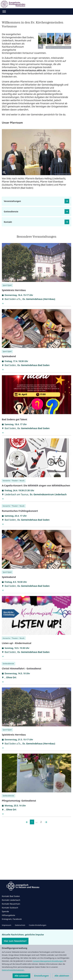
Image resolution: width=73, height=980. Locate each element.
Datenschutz (20, 925)
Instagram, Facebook (12, 919)
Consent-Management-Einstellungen (48, 961)
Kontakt (8, 222)
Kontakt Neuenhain (11, 904)
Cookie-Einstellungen (38, 925)
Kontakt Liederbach (11, 900)
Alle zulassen (21, 976)
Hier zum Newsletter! (15, 941)
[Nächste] (46, 822)
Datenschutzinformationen (13, 970)
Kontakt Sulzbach (10, 908)
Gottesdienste (11, 212)
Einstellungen (41, 976)
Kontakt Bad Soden (11, 896)
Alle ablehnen (62, 976)
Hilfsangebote (8, 915)
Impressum (7, 925)
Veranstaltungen (12, 201)
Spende (5, 911)
